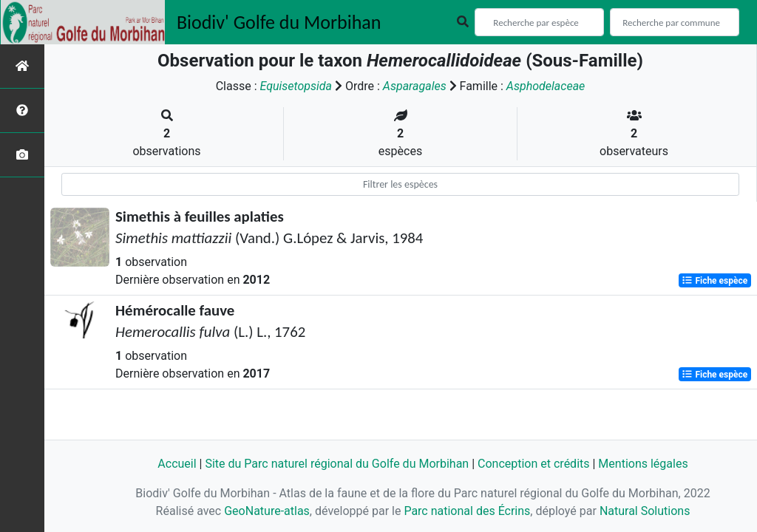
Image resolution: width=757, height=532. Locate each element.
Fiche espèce (714, 281)
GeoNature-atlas (267, 511)
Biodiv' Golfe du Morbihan (279, 22)
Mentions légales (643, 464)
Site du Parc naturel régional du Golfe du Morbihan (337, 464)
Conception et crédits (534, 464)
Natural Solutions (645, 511)
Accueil (177, 464)
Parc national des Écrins (467, 511)
